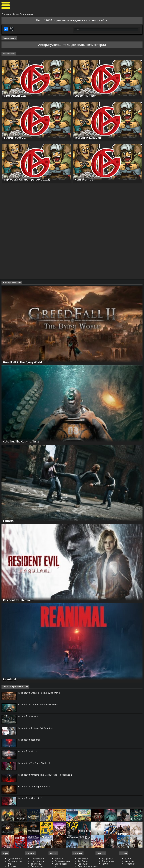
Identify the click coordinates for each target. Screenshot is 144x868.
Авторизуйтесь (49, 45)
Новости (59, 859)
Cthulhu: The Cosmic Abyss (21, 441)
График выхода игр (15, 862)
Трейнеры (36, 864)
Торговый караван (88, 138)
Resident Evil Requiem (18, 600)
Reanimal (10, 679)
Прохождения (38, 859)
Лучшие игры (15, 859)
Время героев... (15, 138)
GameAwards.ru (10, 14)
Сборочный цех (15, 96)
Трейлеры (83, 861)
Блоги (128, 859)
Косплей (129, 861)
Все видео (83, 859)
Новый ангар (84, 179)
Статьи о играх (62, 861)
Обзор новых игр (61, 865)
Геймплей (83, 864)
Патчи (105, 864)
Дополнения (108, 861)
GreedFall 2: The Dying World (22, 362)
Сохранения (37, 866)
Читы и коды (38, 861)
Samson (8, 521)
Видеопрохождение (88, 866)
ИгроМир (130, 864)
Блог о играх (26, 14)
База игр (12, 866)
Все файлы (107, 859)
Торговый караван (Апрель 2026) (27, 179)
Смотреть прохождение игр (15, 687)
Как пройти (39, 693)
